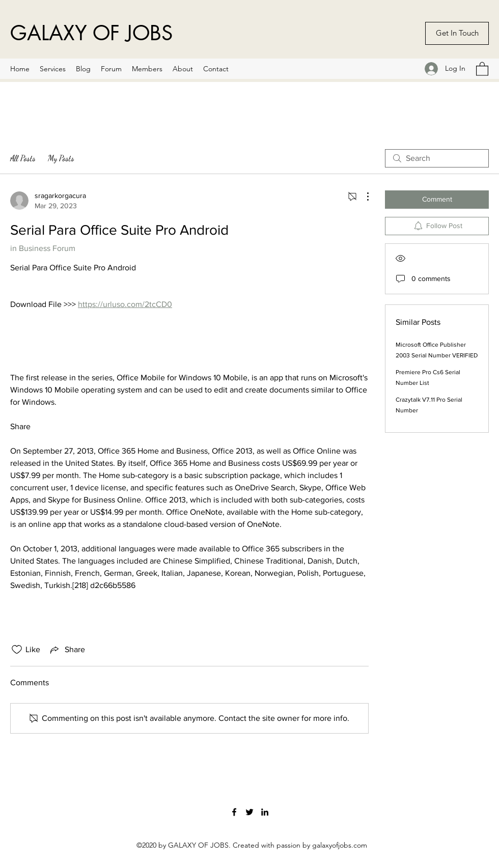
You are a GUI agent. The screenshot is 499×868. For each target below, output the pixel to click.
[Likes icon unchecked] (17, 650)
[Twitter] (249, 812)
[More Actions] (363, 197)
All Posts (23, 158)
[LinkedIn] (265, 812)
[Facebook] (234, 812)
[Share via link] (67, 650)
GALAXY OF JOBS (91, 33)
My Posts (61, 158)
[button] (482, 68)
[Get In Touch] (457, 33)
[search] (437, 158)
